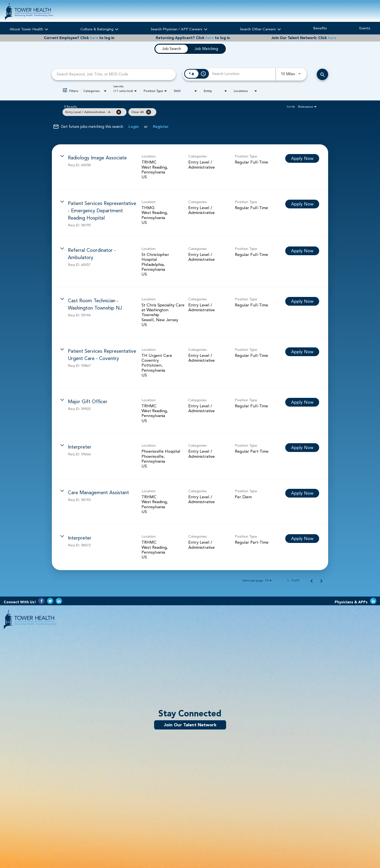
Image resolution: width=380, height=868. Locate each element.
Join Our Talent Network (190, 725)
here (94, 38)
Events (365, 28)
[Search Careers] (322, 74)
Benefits (320, 28)
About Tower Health (29, 29)
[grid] (180, 112)
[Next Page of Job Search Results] (321, 581)
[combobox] (114, 74)
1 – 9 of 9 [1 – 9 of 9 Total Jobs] (293, 581)
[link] (190, 167)
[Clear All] (149, 112)
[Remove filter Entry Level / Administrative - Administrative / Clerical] (119, 112)
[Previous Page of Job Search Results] (312, 581)
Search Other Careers (260, 29)
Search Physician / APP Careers (179, 29)
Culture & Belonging (99, 29)
